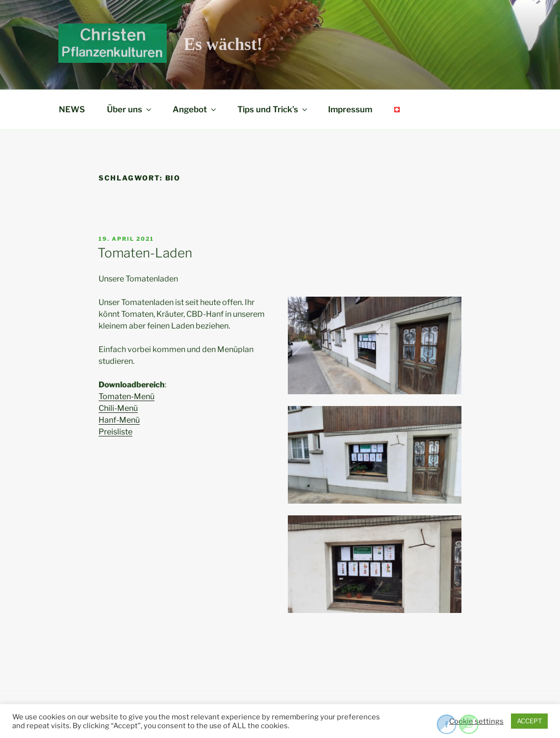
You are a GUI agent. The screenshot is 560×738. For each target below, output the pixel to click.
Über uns (130, 109)
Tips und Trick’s (273, 109)
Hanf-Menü (119, 420)
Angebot (195, 109)
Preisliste (115, 432)
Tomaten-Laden (145, 253)
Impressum (350, 109)
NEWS (72, 109)
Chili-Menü (118, 408)
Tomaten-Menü (127, 396)
